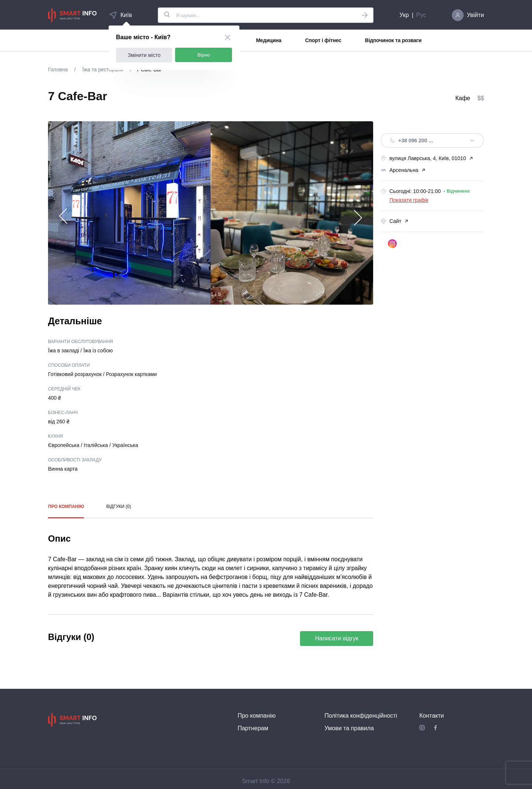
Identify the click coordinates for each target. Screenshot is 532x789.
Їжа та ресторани (103, 70)
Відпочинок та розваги (393, 40)
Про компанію (66, 507)
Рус (421, 15)
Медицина (269, 40)
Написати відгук (337, 638)
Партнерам (253, 728)
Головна (59, 70)
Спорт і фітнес (323, 40)
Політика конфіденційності (361, 716)
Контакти (432, 716)
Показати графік (409, 200)
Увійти (475, 15)
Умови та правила (349, 728)
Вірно (204, 55)
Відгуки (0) (118, 507)
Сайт (395, 221)
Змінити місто (144, 55)
